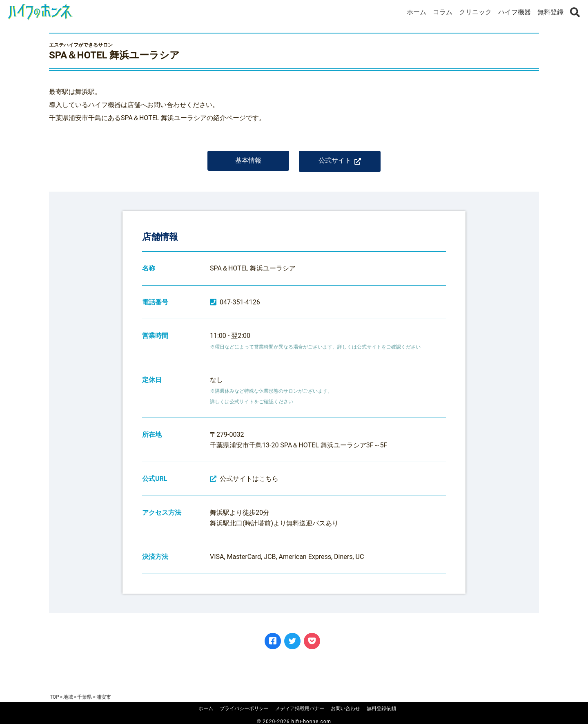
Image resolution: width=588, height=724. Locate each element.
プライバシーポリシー (244, 708)
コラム (443, 12)
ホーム (416, 12)
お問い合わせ (345, 708)
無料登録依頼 (381, 708)
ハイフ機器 (514, 12)
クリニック (475, 12)
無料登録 (550, 12)
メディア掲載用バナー (300, 708)
